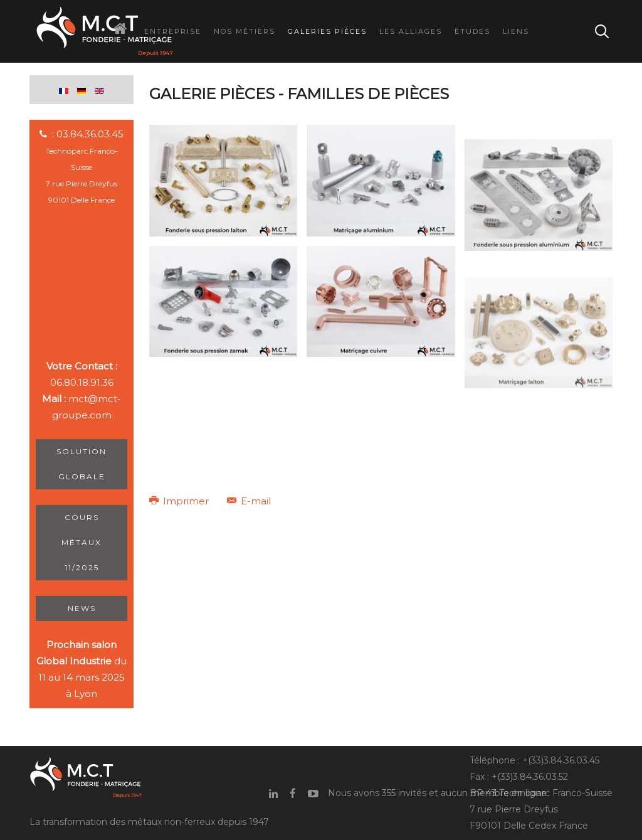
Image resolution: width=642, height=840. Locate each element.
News (82, 608)
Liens (516, 31)
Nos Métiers (245, 31)
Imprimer (180, 501)
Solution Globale (82, 464)
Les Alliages (411, 31)
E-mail (249, 501)
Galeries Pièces (327, 31)
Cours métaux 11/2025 (82, 542)
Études (472, 31)
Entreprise (173, 31)
